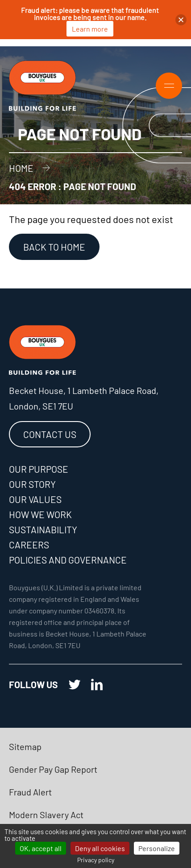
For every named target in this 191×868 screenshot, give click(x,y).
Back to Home (54, 247)
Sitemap (25, 746)
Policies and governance (68, 560)
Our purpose (39, 469)
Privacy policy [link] (96, 860)
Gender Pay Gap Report (53, 769)
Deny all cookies (100, 848)
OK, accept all (41, 848)
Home (21, 168)
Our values (35, 499)
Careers (29, 545)
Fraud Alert (30, 792)
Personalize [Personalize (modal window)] (157, 848)
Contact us (50, 434)
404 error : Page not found (73, 186)
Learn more (90, 29)
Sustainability (43, 529)
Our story (32, 484)
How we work (40, 514)
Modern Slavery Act (46, 815)
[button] (181, 20)
